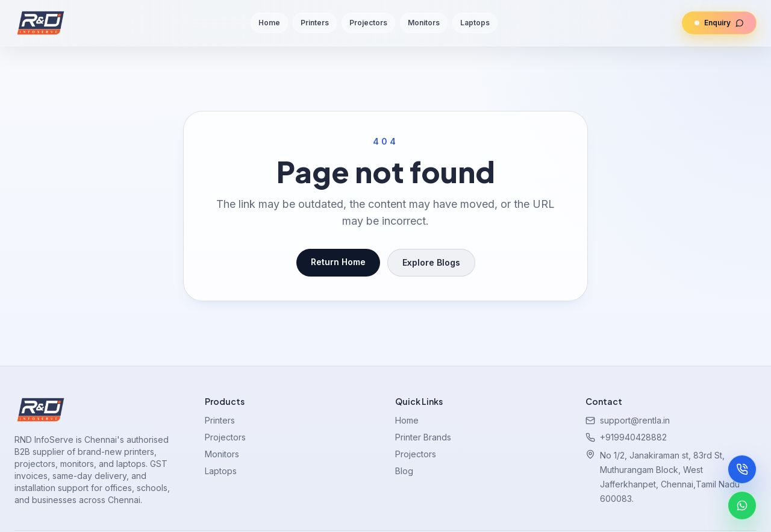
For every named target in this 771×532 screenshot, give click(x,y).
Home (269, 23)
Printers (315, 23)
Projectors (368, 23)
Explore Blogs (431, 262)
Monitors (424, 23)
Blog (404, 471)
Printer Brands (423, 437)
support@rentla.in (635, 420)
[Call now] (742, 469)
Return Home (338, 262)
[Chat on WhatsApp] (742, 505)
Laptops (475, 23)
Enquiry (713, 23)
